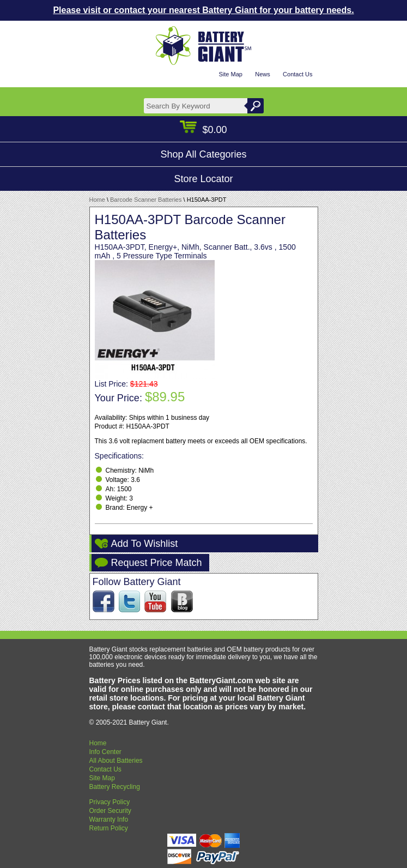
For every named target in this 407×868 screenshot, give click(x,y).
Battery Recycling (115, 787)
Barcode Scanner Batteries (146, 200)
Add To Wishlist (145, 544)
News (263, 74)
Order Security (110, 811)
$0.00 (203, 130)
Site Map (230, 74)
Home (97, 200)
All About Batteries (116, 761)
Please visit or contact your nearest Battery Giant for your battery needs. (203, 10)
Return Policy (109, 828)
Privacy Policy (110, 802)
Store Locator (203, 179)
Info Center (105, 752)
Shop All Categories (203, 154)
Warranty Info (109, 819)
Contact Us (297, 74)
